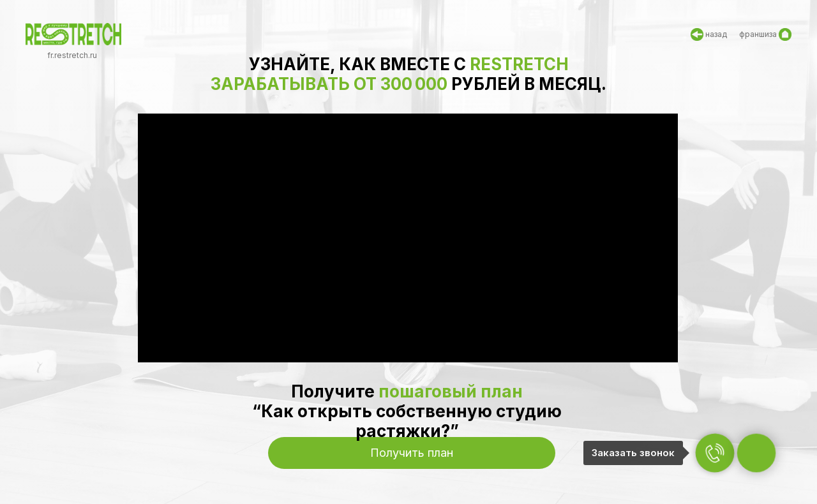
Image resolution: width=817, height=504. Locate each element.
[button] (412, 453)
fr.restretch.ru (72, 55)
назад (716, 34)
